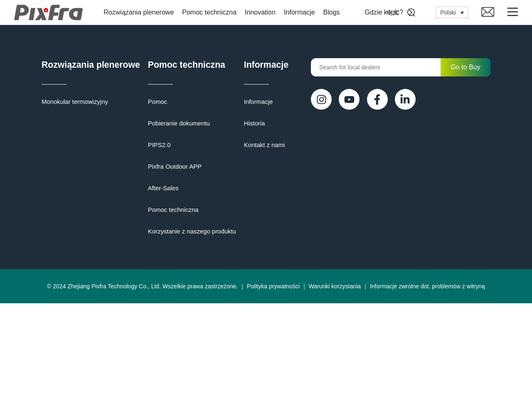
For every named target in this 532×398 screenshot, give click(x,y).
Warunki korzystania (335, 381)
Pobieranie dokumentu (230, 125)
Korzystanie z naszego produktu (242, 233)
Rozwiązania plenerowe (141, 12)
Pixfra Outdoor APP (226, 168)
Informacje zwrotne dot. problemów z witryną (427, 381)
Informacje (302, 12)
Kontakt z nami (61, 326)
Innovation (263, 12)
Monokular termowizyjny (73, 103)
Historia (51, 305)
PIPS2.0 (211, 147)
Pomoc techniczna (212, 12)
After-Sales (215, 190)
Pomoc (210, 103)
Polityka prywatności (273, 381)
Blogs (334, 12)
